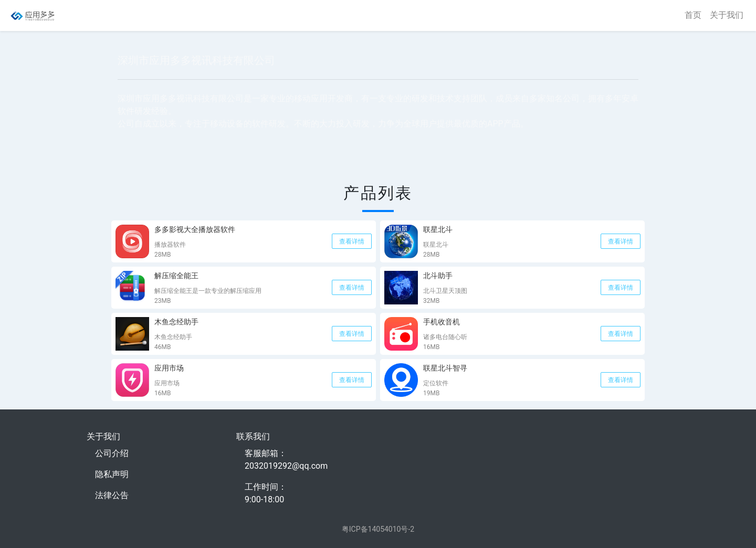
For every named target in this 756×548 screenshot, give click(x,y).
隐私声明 (112, 474)
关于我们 (727, 15)
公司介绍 (112, 453)
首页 (693, 15)
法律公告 (112, 495)
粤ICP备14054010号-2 (378, 529)
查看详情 (352, 241)
